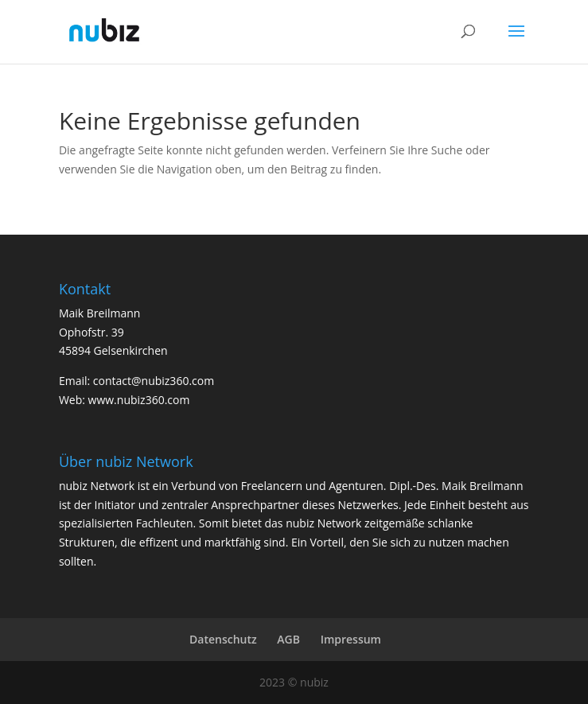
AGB (288, 639)
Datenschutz (223, 639)
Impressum (351, 639)
